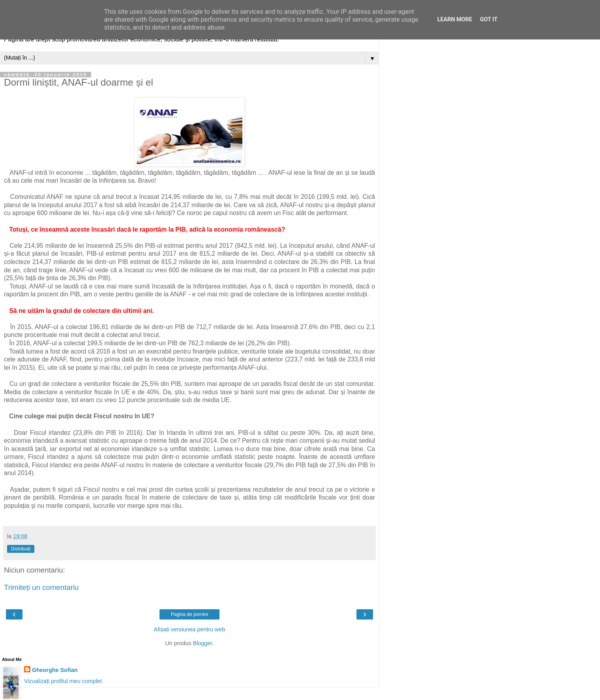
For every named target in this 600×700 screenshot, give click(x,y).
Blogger (203, 643)
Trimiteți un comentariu (41, 587)
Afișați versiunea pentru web (190, 629)
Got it (489, 20)
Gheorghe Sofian (55, 670)
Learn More (455, 20)
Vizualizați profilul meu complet (63, 681)
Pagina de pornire (190, 614)
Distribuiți (21, 549)
